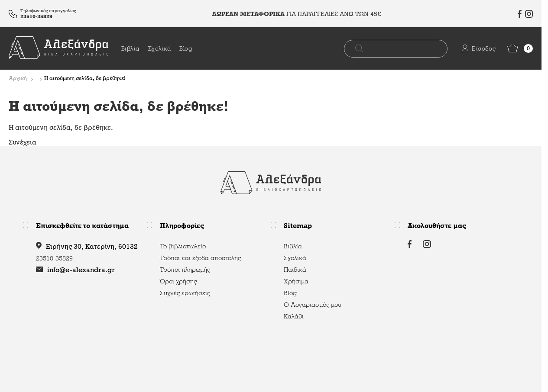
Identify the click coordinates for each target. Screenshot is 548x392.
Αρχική (18, 79)
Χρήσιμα (296, 281)
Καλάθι (294, 316)
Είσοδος (472, 49)
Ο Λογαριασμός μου (313, 305)
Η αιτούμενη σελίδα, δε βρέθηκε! (85, 79)
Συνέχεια (23, 142)
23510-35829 (36, 16)
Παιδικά (295, 270)
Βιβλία (130, 49)
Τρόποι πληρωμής (185, 270)
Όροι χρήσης (178, 281)
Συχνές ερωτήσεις (185, 293)
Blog (186, 49)
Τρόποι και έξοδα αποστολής (200, 258)
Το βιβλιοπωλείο (183, 246)
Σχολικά (159, 49)
